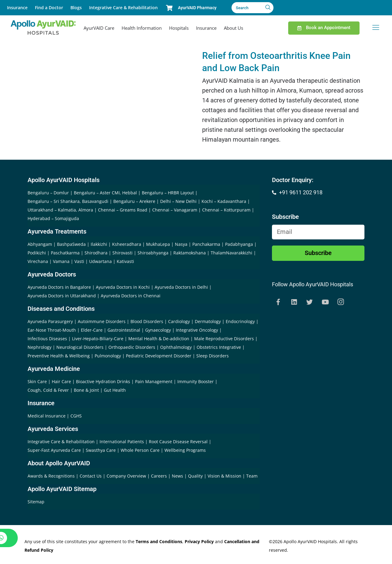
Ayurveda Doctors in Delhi (181, 287)
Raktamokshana (190, 253)
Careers (160, 476)
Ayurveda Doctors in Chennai (131, 296)
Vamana (61, 261)
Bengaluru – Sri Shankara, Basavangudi (68, 201)
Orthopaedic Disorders (132, 347)
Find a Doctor (49, 8)
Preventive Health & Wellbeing (59, 356)
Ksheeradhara (127, 244)
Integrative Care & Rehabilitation (123, 8)
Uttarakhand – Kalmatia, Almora (60, 210)
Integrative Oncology (197, 330)
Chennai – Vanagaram (175, 210)
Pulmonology (108, 356)
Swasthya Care (101, 450)
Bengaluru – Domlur (48, 193)
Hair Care (61, 381)
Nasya (181, 244)
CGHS (76, 416)
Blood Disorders (147, 321)
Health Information (142, 28)
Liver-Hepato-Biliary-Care (98, 339)
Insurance (17, 8)
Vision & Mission (225, 476)
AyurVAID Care (99, 28)
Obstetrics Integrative (219, 347)
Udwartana (100, 261)
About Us (234, 28)
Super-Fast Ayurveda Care (55, 450)
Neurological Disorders (80, 347)
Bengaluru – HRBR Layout (168, 193)
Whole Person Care (141, 450)
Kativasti (125, 261)
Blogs (76, 8)
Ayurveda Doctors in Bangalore (59, 287)
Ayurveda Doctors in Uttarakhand (62, 296)
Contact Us (91, 476)
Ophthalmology (176, 347)
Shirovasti (123, 253)
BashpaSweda (71, 244)
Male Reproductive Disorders (224, 339)
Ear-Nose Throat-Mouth (52, 330)
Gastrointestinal (124, 330)
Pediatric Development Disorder (159, 356)
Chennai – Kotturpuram (226, 210)
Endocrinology (240, 321)
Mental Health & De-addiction (159, 339)
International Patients (122, 442)
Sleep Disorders (213, 356)
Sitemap (36, 502)
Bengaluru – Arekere (134, 201)
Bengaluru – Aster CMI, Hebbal (105, 193)
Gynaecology (158, 330)
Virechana (38, 261)
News (178, 476)
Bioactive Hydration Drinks (103, 381)
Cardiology (179, 321)
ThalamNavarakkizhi (232, 253)
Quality (196, 476)
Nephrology (40, 347)
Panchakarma (206, 244)
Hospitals (179, 28)
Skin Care (37, 381)
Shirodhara (96, 253)
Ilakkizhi (99, 244)
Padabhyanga (239, 244)
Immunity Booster (196, 381)
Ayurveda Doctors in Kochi (123, 287)
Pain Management (154, 381)
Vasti (79, 261)
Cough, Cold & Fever (48, 390)
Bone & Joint (86, 390)
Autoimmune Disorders (102, 321)
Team (252, 476)
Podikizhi (37, 253)
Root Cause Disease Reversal (179, 442)
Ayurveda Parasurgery (50, 321)
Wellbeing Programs (185, 450)
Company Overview (127, 476)
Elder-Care (92, 330)
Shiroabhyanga (153, 253)
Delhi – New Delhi (178, 201)
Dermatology (208, 321)
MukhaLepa (158, 244)
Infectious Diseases (47, 339)
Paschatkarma (65, 253)
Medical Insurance (47, 416)
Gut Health (115, 390)
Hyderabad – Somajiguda (53, 218)
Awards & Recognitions (52, 476)
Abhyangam (40, 244)
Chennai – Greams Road (123, 210)
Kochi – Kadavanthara (224, 201)
